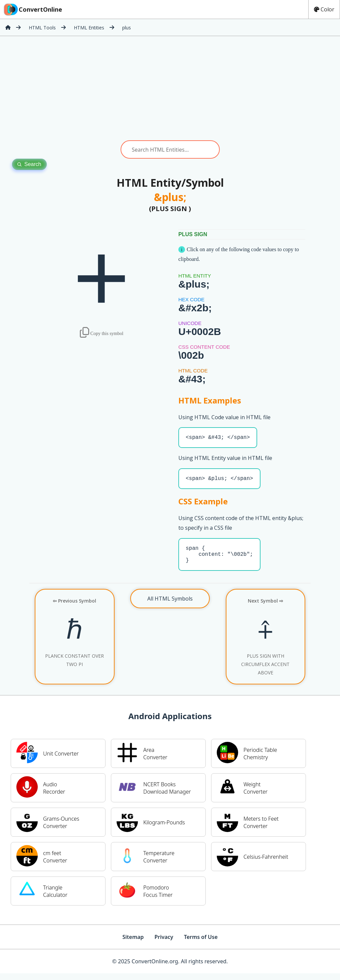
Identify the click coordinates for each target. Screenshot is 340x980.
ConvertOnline (32, 9)
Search (29, 164)
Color (324, 9)
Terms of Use (201, 944)
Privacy (164, 944)
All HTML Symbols (170, 605)
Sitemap (133, 944)
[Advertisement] (170, 88)
